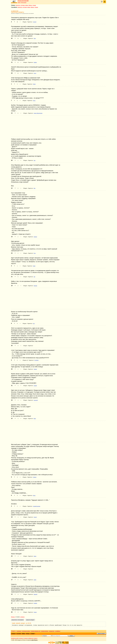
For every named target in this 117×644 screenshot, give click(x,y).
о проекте (26, 638)
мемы (27, 5)
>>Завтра (22, 617)
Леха (35, 38)
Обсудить (25, 22)
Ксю (34, 324)
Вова (35, 419)
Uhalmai (35, 237)
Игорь (34, 101)
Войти (19, 3)
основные (19, 631)
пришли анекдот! (101, 634)
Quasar (35, 612)
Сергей (35, 517)
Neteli (34, 266)
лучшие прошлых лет (36, 631)
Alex (35, 160)
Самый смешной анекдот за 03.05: (22, 623)
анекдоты (18, 5)
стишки (34, 5)
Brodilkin (35, 603)
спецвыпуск (52, 631)
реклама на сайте (15, 638)
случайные (58, 631)
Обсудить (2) (25, 360)
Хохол (35, 73)
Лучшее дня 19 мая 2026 (23, 1)
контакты (21, 638)
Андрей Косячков (37, 506)
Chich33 (35, 22)
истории (23, 5)
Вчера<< (13, 617)
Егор (35, 253)
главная (13, 634)
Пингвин (35, 286)
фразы (30, 5)
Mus (35, 188)
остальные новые (26, 631)
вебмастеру (31, 638)
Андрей (35, 386)
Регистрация (24, 3)
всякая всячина (45, 631)
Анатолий (36, 400)
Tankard (35, 369)
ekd (34, 277)
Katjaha (35, 62)
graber (35, 580)
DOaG (34, 84)
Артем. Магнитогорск (38, 113)
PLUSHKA (36, 360)
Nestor (35, 556)
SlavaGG (35, 594)
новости (36, 638)
